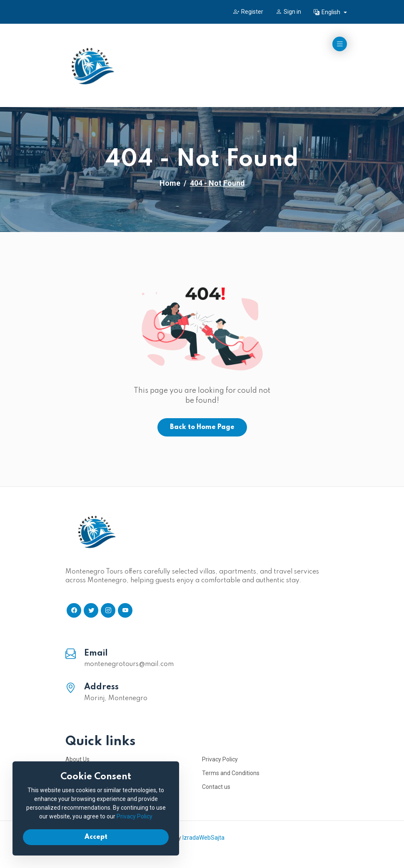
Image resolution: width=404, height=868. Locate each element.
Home (170, 183)
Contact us (216, 787)
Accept (96, 837)
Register (248, 12)
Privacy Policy (220, 759)
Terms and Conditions (231, 773)
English (328, 12)
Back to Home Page (202, 427)
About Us (77, 759)
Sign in (288, 12)
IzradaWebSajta (203, 838)
